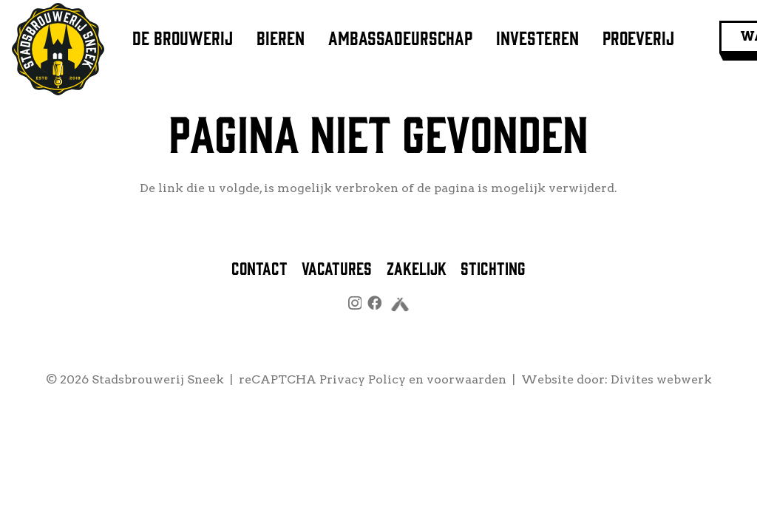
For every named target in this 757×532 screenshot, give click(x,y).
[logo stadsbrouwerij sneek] (58, 49)
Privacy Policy (363, 379)
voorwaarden (466, 379)
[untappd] (400, 306)
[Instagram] (355, 303)
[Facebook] (374, 303)
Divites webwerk (661, 379)
